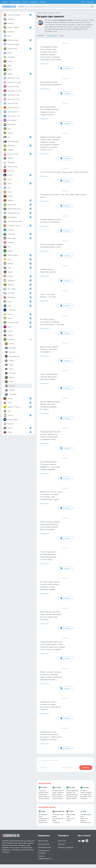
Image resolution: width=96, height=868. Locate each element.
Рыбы (17, 306)
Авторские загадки (17, 15)
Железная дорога (11, 141)
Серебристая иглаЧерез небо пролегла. (65, 275)
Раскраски (5, 2)
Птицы (17, 301)
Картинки (43, 2)
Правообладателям (44, 851)
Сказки (17, 318)
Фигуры (17, 398)
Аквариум (9, 19)
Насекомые (17, 234)
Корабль (10, 361)
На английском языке (12, 221)
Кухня (17, 183)
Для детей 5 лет (11, 103)
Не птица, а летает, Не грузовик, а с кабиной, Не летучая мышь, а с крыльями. (65, 326)
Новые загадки (45, 787)
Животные (17, 146)
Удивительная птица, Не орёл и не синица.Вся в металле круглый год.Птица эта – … (65, 712)
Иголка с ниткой (17, 154)
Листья (8, 192)
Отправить (86, 771)
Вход (83, 2)
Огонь (17, 259)
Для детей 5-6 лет (12, 108)
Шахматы (9, 424)
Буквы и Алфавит (17, 27)
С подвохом (9, 310)
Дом (7, 129)
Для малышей (10, 120)
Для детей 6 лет (11, 112)
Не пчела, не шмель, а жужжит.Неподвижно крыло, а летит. (65, 250)
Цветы (17, 403)
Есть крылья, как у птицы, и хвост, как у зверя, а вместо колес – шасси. (65, 199)
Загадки (25, 2)
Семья (17, 314)
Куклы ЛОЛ (62, 844)
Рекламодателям (44, 848)
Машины (17, 200)
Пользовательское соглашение (44, 855)
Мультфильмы (17, 217)
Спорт (17, 327)
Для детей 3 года (11, 87)
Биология (8, 23)
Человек (17, 415)
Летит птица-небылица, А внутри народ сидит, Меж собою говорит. (65, 381)
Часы (7, 411)
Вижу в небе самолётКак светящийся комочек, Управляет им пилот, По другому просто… (65, 114)
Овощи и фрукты (17, 255)
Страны (8, 331)
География (9, 57)
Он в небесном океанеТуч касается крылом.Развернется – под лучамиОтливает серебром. (65, 471)
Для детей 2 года (11, 78)
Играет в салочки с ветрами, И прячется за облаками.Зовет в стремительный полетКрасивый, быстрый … (65, 682)
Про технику (17, 289)
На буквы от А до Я (17, 226)
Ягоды (17, 432)
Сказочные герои (17, 323)
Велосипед (10, 348)
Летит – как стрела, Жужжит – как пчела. (65, 300)
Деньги (8, 70)
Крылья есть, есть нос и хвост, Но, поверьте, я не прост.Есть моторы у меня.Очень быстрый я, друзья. (65, 501)
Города (8, 61)
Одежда (17, 264)
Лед (7, 188)
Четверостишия (10, 420)
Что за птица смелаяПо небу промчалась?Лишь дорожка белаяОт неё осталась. (65, 561)
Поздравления (34, 2)
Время (7, 53)
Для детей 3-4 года (12, 91)
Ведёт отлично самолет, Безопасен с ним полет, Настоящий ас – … (65, 354)
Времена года (17, 49)
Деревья (17, 74)
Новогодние (17, 238)
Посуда (17, 276)
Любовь (8, 196)
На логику (9, 230)
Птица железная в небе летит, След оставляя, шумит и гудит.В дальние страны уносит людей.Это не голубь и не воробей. (65, 652)
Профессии (17, 297)
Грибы (7, 65)
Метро (9, 369)
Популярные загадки (47, 811)
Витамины (9, 32)
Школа (17, 428)
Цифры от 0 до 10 (17, 407)
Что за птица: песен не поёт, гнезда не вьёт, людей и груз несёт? (65, 176)
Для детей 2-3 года (12, 82)
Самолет (10, 386)
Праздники (17, 280)
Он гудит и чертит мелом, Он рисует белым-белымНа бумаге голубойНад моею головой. (65, 591)
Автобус (10, 344)
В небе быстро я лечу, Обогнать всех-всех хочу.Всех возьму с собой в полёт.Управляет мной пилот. (65, 742)
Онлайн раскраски (15, 2)
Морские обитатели (17, 209)
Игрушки (8, 158)
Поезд (9, 382)
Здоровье (8, 150)
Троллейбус (11, 394)
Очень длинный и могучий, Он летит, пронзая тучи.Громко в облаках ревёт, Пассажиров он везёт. (65, 441)
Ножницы (8, 242)
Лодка (9, 365)
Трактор (8, 335)
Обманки (8, 251)
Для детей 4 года (11, 95)
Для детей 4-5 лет (12, 99)
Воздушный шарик (11, 44)
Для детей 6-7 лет (12, 116)
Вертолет (10, 352)
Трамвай (10, 390)
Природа (17, 285)
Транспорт (18, 339)
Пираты (8, 272)
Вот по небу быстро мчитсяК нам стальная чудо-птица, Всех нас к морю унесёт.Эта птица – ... (65, 622)
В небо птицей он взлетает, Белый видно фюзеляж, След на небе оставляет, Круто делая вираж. (65, 531)
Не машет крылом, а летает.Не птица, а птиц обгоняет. (65, 225)
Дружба (8, 133)
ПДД (17, 268)
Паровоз (10, 377)
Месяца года (17, 205)
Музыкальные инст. (17, 213)
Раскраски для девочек (66, 851)
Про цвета (17, 293)
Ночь (7, 247)
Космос (17, 175)
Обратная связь (43, 844)
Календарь (9, 162)
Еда (17, 137)
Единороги (62, 848)
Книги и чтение (10, 167)
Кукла (7, 179)
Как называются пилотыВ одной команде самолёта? (65, 86)
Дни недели (9, 124)
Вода (7, 36)
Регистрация (90, 2)
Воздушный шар (12, 356)
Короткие (9, 171)
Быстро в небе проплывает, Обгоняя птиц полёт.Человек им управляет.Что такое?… (65, 410)
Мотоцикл (10, 373)
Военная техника (17, 40)
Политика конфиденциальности (45, 861)
